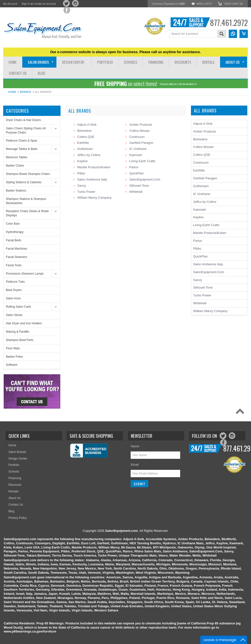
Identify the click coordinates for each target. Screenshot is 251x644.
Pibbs (81, 173)
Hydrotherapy (15, 232)
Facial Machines (17, 249)
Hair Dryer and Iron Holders (24, 323)
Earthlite (83, 143)
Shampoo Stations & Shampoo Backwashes (26, 201)
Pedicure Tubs (15, 282)
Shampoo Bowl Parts (20, 340)
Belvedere (84, 131)
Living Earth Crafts (142, 161)
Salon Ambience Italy (92, 179)
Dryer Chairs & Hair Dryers (23, 120)
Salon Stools (14, 315)
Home (12, 92)
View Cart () (233, 4)
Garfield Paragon (141, 143)
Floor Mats (13, 348)
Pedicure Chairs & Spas (21, 141)
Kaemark (136, 155)
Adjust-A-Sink (87, 125)
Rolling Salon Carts (19, 307)
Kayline (82, 161)
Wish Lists (204, 4)
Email (135, 465)
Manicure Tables (17, 157)
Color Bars (13, 224)
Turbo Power (86, 192)
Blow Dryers (14, 290)
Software (12, 365)
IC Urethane (138, 149)
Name (135, 446)
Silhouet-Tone (139, 186)
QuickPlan (136, 173)
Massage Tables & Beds (22, 149)
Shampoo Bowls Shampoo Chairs (28, 174)
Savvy (82, 186)
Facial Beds (14, 240)
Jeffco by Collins (89, 155)
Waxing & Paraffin (18, 332)
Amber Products (141, 125)
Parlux (134, 167)
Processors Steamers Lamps (25, 274)
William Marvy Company (94, 198)
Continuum (137, 137)
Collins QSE (86, 137)
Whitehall (136, 192)
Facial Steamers (17, 257)
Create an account (45, 4)
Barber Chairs (15, 166)
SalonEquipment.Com (145, 179)
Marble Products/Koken (94, 167)
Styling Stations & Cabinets (24, 182)
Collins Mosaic (139, 131)
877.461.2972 (229, 22)
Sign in (26, 4)
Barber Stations (16, 191)
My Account (10, 4)
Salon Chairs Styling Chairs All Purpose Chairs (26, 130)
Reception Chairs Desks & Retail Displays (27, 213)
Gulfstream (85, 149)
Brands (25, 92)
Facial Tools (14, 265)
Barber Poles (14, 357)
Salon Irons (13, 298)
